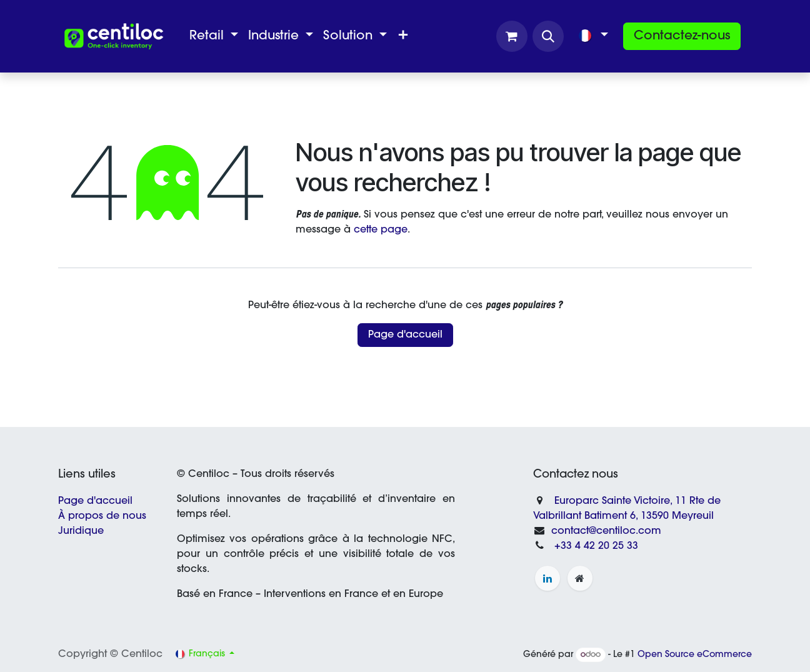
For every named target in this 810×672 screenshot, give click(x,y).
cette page (381, 230)
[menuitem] (214, 36)
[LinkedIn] (547, 578)
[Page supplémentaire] (580, 578)
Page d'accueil (405, 335)
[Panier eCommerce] (512, 36)
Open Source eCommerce (695, 655)
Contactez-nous (682, 36)
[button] (548, 36)
